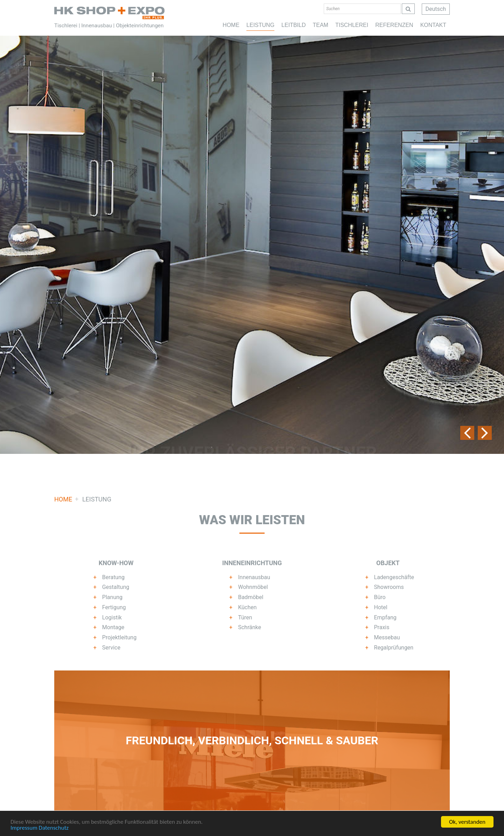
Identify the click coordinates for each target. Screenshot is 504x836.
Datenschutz (54, 828)
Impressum (24, 828)
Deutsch (436, 9)
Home (109, 13)
